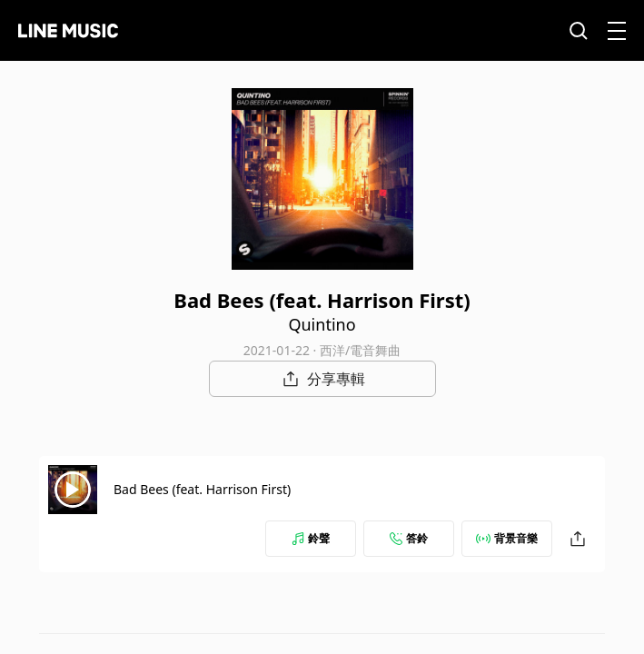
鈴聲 (311, 538)
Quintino (322, 324)
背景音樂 (507, 538)
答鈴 (409, 538)
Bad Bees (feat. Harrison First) (202, 489)
